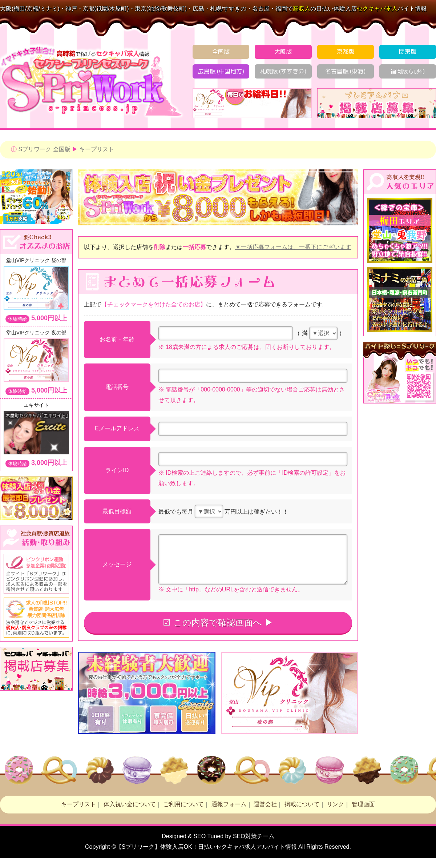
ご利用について (183, 804)
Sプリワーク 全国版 (44, 149)
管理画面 (363, 804)
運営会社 (265, 804)
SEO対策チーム (254, 836)
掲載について (302, 804)
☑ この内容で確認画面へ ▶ (218, 622)
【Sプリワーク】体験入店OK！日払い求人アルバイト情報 (206, 847)
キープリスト (97, 149)
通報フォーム (229, 804)
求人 (377, 9)
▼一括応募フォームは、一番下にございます (293, 247)
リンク (335, 804)
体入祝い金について (130, 804)
